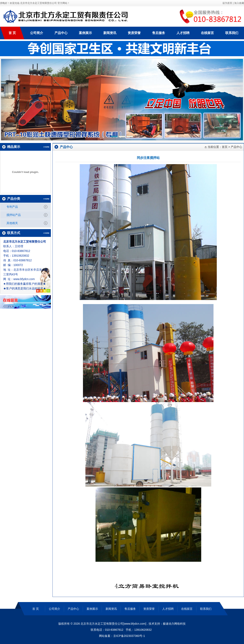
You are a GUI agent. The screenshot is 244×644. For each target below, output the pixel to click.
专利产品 (12, 207)
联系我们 (232, 33)
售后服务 (159, 33)
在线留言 (207, 33)
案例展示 (85, 33)
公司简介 (37, 33)
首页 (225, 147)
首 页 (12, 33)
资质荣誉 (134, 33)
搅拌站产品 (14, 215)
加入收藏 (239, 3)
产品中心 (61, 33)
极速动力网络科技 (174, 624)
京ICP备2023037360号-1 (129, 636)
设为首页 (227, 3)
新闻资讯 (110, 33)
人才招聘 (183, 33)
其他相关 (12, 223)
